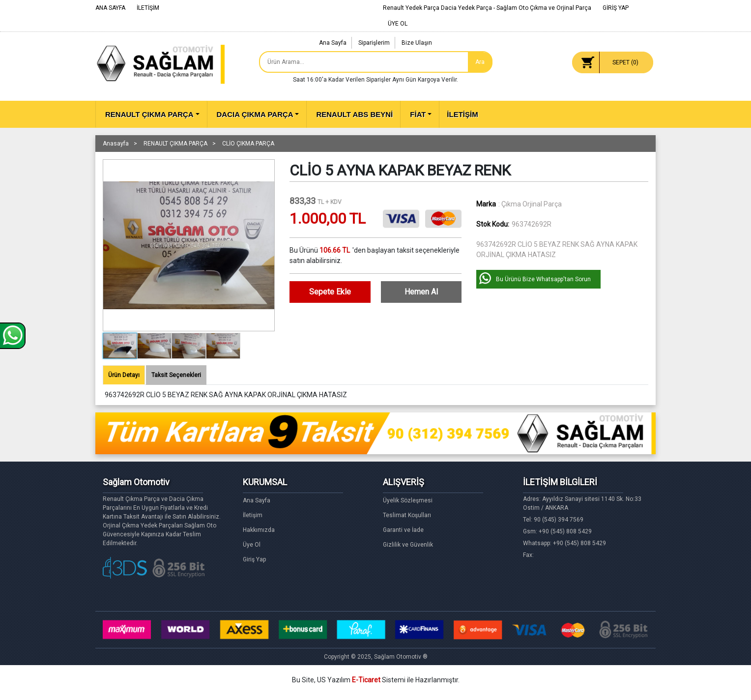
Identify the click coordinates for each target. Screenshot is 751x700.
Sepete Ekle (330, 292)
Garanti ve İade (403, 530)
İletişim (253, 515)
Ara (480, 62)
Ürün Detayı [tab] (124, 375)
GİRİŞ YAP (616, 8)
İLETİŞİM (148, 8)
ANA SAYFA (110, 8)
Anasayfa (116, 144)
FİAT (418, 114)
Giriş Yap (254, 559)
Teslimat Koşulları (407, 515)
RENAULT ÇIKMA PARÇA (149, 114)
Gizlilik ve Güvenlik (408, 545)
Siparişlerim (374, 43)
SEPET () (625, 62)
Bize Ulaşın (417, 43)
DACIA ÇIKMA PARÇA (255, 114)
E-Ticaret (366, 680)
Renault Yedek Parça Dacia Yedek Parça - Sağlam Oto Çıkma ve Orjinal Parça (487, 8)
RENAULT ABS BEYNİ (354, 114)
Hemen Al (421, 292)
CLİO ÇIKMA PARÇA (248, 144)
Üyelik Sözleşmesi (408, 500)
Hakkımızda (259, 530)
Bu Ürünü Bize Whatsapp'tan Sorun (543, 279)
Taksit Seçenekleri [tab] (176, 375)
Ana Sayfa (333, 43)
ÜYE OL (398, 24)
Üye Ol (252, 545)
